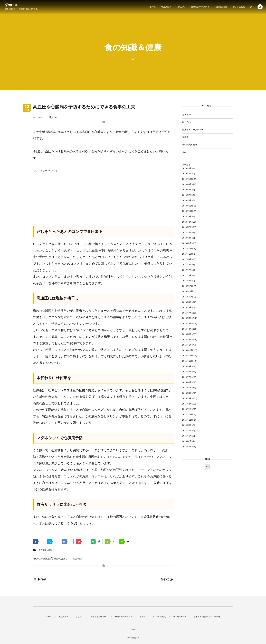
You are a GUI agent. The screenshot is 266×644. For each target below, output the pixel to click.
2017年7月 (187, 270)
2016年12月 (188, 286)
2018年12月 (188, 206)
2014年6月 (187, 436)
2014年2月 (187, 441)
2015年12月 (188, 350)
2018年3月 (187, 238)
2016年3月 (187, 334)
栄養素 (185, 137)
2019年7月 (187, 195)
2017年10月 (188, 254)
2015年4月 (187, 393)
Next (167, 579)
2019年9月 (187, 184)
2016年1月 (187, 345)
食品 (184, 152)
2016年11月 (188, 291)
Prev (39, 579)
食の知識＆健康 (45, 550)
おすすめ (187, 115)
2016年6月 (187, 318)
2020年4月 (187, 174)
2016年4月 (187, 329)
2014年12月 (188, 414)
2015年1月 (187, 409)
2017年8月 (187, 265)
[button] (260, 7)
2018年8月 (187, 222)
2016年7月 (187, 313)
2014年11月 (188, 420)
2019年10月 (188, 179)
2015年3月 (187, 398)
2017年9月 (187, 259)
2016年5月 (187, 324)
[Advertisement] (103, 197)
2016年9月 (187, 302)
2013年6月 (187, 447)
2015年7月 (187, 377)
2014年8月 (187, 425)
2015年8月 (187, 372)
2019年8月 (187, 190)
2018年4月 (187, 233)
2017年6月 (187, 275)
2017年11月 (188, 249)
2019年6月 (187, 200)
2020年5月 (187, 168)
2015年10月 (188, 361)
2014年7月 (187, 431)
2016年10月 (188, 297)
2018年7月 (187, 227)
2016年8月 (187, 307)
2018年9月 (187, 216)
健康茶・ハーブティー (193, 130)
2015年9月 (187, 366)
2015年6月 (187, 382)
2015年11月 (188, 356)
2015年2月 (187, 404)
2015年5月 (187, 388)
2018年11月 (188, 211)
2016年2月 (187, 340)
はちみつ (187, 122)
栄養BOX (11, 5)
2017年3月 (187, 281)
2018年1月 (187, 243)
